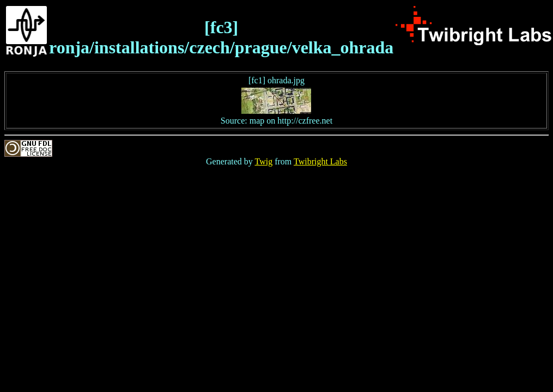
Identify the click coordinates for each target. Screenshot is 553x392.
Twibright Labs (320, 161)
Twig (264, 161)
